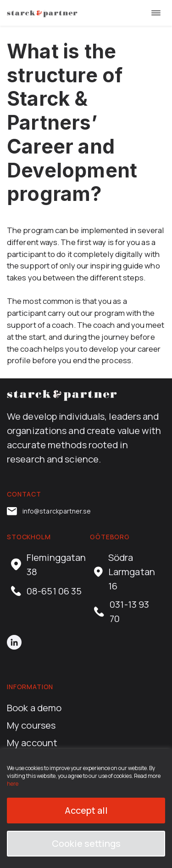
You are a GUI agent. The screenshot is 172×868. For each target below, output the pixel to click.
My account (32, 742)
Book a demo (34, 708)
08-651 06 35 (46, 591)
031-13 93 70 (122, 611)
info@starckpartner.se (49, 511)
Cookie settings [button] (86, 843)
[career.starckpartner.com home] (42, 13)
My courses (31, 725)
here (13, 784)
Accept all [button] (86, 810)
